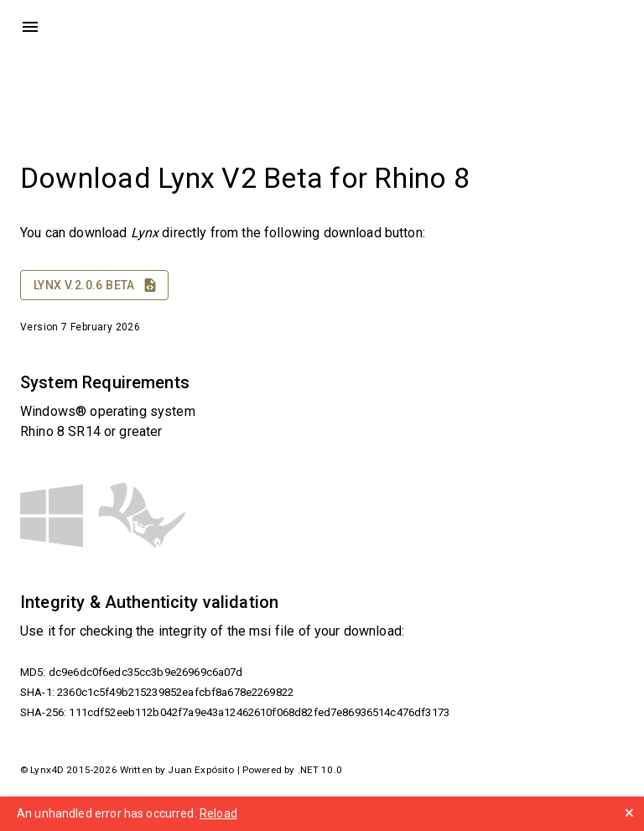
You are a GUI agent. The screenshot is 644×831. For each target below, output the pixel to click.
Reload (218, 813)
